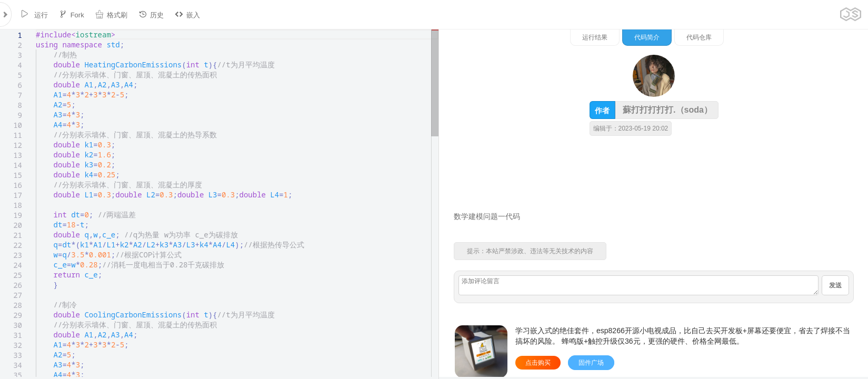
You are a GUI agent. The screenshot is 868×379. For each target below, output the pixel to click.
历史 (151, 14)
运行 (34, 14)
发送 (835, 285)
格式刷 (111, 14)
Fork (72, 14)
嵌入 (187, 14)
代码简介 (756, 37)
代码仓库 (809, 37)
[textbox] (36, 30)
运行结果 (704, 37)
